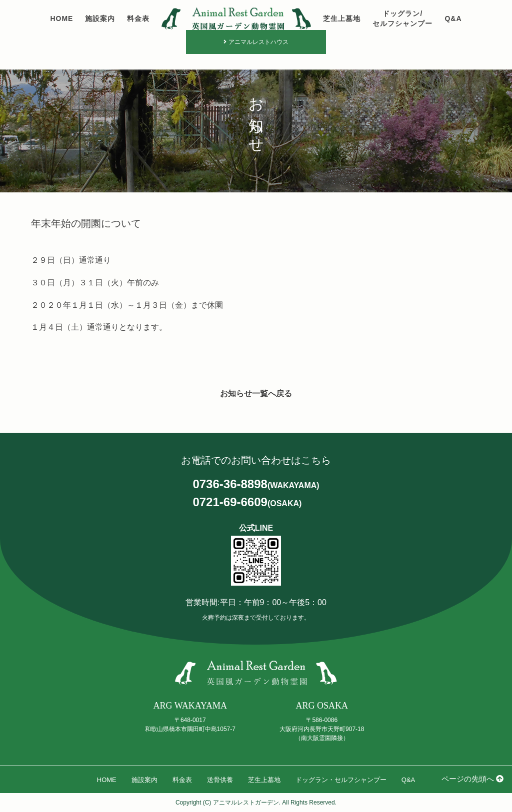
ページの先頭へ (472, 779)
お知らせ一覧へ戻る (256, 394)
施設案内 (100, 18)
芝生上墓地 (342, 18)
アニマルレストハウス (256, 42)
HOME (61, 18)
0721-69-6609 (247, 502)
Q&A (453, 18)
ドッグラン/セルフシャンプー (402, 18)
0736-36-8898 (256, 484)
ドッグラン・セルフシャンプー (341, 780)
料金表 (138, 18)
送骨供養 (220, 780)
